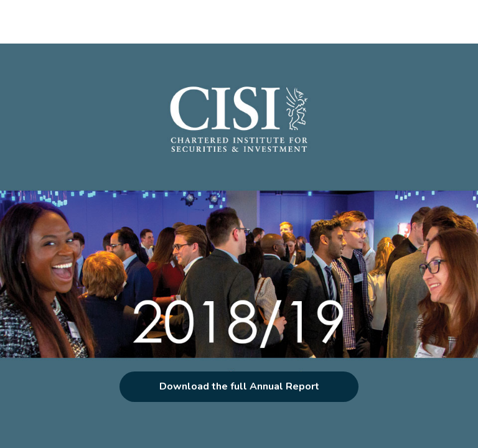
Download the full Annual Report (239, 386)
